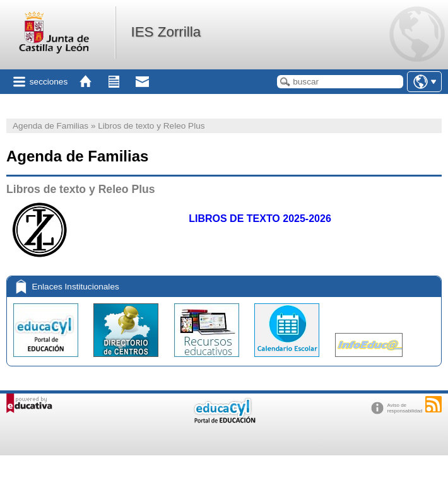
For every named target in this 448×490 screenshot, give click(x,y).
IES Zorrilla (166, 32)
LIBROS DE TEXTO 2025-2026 (260, 219)
